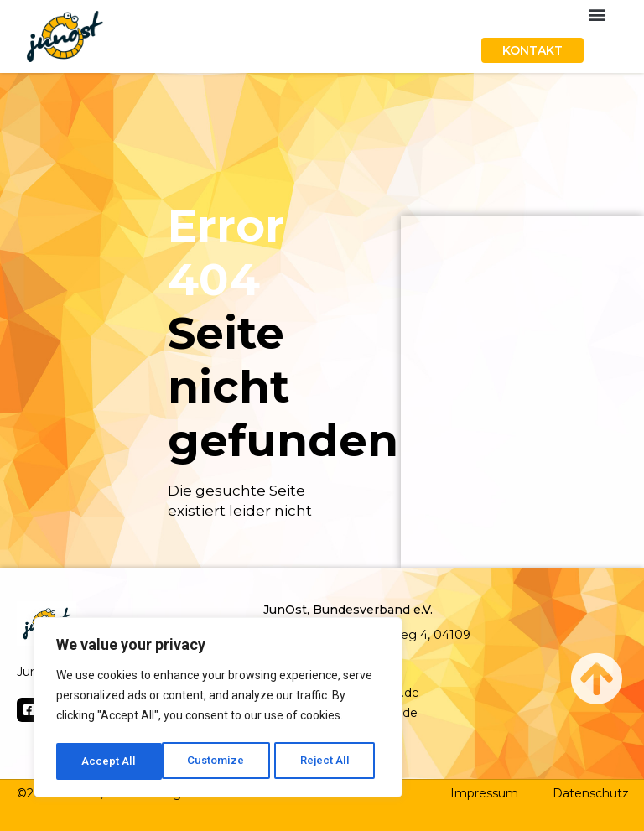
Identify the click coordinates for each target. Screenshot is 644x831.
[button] (597, 14)
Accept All (328, 761)
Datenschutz (591, 793)
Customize (110, 761)
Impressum (484, 793)
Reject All (221, 761)
